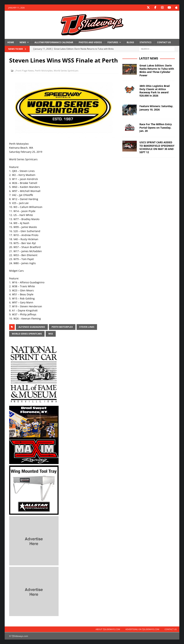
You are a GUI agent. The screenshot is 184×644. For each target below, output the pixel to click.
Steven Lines (87, 327)
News (23, 42)
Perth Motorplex (44, 71)
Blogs (130, 42)
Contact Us (164, 42)
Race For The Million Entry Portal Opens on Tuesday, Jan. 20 (156, 127)
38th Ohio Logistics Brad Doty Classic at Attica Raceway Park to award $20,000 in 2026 (155, 91)
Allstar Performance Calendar (54, 42)
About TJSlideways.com (108, 629)
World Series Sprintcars (66, 71)
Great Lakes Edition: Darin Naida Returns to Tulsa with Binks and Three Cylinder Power (157, 70)
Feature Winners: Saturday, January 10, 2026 (156, 108)
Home (11, 42)
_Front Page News (24, 71)
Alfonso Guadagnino (32, 327)
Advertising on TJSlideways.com (142, 629)
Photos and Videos (90, 42)
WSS (51, 334)
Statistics (146, 42)
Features (113, 42)
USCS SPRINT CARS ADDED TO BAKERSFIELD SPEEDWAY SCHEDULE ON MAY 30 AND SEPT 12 (157, 147)
